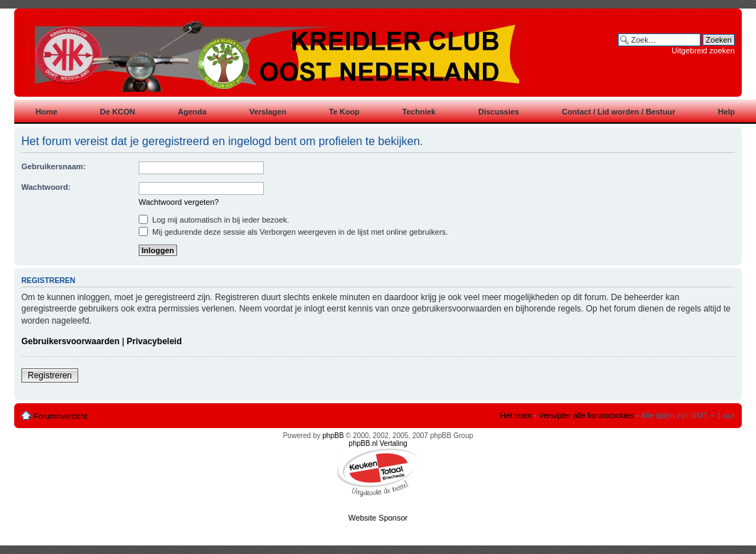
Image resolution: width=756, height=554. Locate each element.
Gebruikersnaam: (53, 166)
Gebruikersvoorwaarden (70, 341)
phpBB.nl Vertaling (378, 443)
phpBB (333, 436)
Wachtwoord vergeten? (179, 202)
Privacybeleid (154, 341)
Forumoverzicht (60, 416)
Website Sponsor (378, 518)
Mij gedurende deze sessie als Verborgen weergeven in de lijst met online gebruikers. (293, 232)
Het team (516, 415)
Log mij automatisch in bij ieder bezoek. (214, 220)
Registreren (50, 375)
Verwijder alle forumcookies (587, 415)
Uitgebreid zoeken (703, 50)
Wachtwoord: (46, 187)
